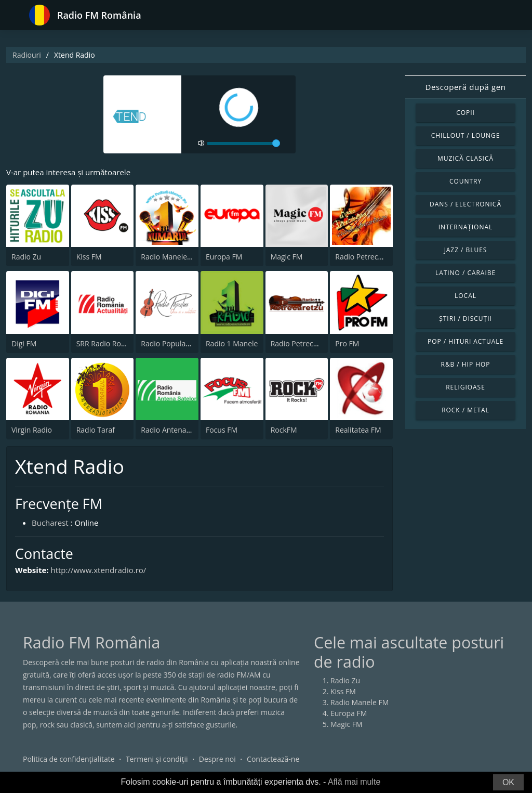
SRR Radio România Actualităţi (127, 343)
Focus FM (222, 430)
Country (465, 181)
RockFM (284, 430)
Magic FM (287, 257)
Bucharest (50, 523)
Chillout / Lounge (466, 135)
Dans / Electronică (465, 204)
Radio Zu (26, 257)
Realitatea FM (358, 430)
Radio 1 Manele (232, 343)
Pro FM (347, 343)
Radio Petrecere (362, 257)
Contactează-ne (273, 759)
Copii (465, 113)
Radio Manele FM (170, 257)
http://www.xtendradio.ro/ (98, 570)
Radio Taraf (96, 430)
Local (465, 296)
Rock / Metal (465, 410)
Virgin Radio (32, 430)
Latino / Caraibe (465, 273)
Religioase (465, 387)
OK (508, 782)
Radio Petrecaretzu (303, 343)
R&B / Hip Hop (466, 364)
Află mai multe (354, 782)
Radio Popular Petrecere (182, 343)
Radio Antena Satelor (176, 430)
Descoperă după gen (466, 87)
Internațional (465, 227)
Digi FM (24, 343)
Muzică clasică (465, 158)
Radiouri (27, 55)
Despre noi (217, 759)
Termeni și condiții (157, 759)
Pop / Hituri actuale (465, 341)
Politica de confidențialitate (69, 759)
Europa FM (224, 257)
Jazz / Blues (466, 250)
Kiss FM (89, 257)
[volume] (244, 144)
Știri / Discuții (465, 318)
